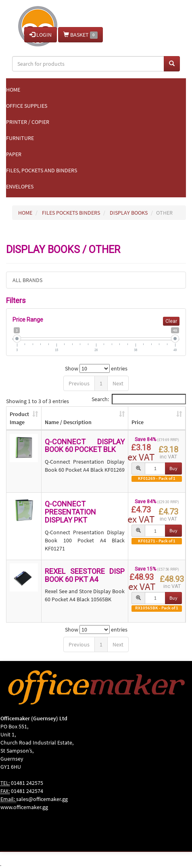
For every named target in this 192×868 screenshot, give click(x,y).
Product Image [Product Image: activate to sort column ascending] (19, 418)
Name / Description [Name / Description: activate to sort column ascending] (68, 422)
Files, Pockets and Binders (42, 170)
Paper (14, 154)
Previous (79, 383)
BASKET (80, 35)
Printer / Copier (28, 122)
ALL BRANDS (27, 280)
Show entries (96, 368)
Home (13, 90)
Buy (173, 468)
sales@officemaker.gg (42, 799)
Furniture (20, 138)
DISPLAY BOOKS (129, 213)
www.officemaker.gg (24, 807)
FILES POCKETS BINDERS (71, 213)
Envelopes (20, 186)
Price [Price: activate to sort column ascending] (138, 422)
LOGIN (41, 35)
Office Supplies (27, 106)
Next (118, 383)
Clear (171, 321)
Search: (139, 399)
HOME (25, 213)
